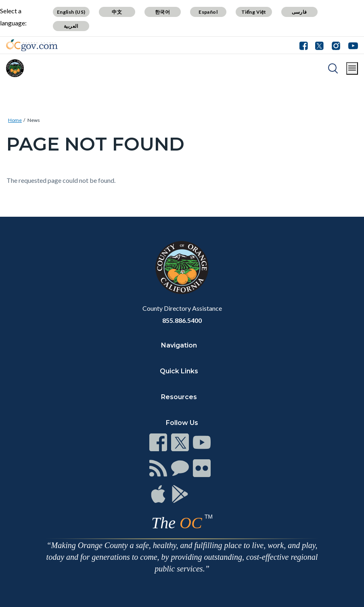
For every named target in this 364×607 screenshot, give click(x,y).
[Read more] (32, 45)
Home (15, 120)
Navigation (179, 345)
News (34, 120)
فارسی (299, 12)
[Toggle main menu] (352, 68)
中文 (117, 12)
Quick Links (179, 371)
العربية (71, 26)
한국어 (162, 12)
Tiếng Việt (254, 12)
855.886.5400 (182, 320)
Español (208, 12)
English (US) (71, 12)
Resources (179, 397)
